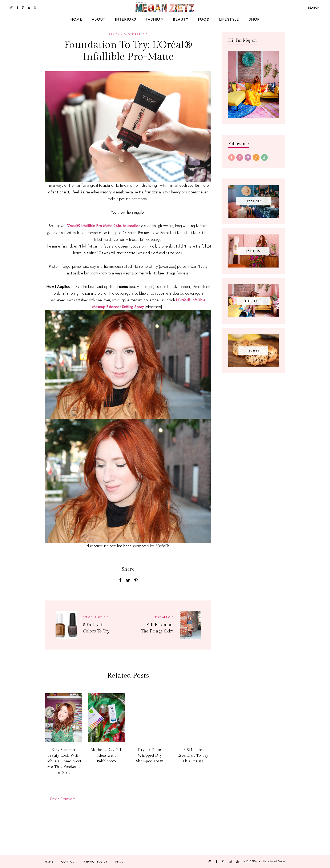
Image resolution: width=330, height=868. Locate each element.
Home (76, 19)
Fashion (155, 19)
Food (204, 19)
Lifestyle (229, 19)
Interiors (126, 19)
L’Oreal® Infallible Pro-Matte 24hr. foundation (103, 226)
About (99, 19)
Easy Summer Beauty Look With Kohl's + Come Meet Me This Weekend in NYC (63, 761)
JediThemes (279, 861)
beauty (114, 35)
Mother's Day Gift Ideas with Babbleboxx (107, 755)
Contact (69, 862)
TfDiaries (257, 861)
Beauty (181, 19)
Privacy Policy (96, 862)
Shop (254, 19)
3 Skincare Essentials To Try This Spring (193, 755)
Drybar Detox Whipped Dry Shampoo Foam (150, 755)
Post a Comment (63, 799)
